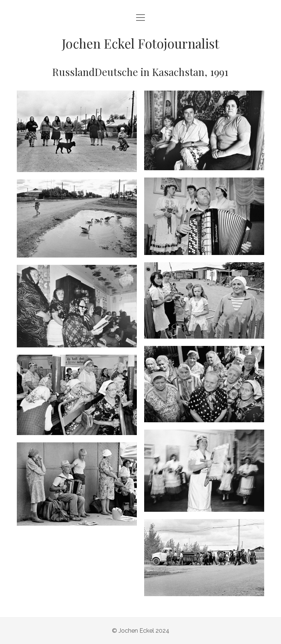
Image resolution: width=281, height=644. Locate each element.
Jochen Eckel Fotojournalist (140, 43)
